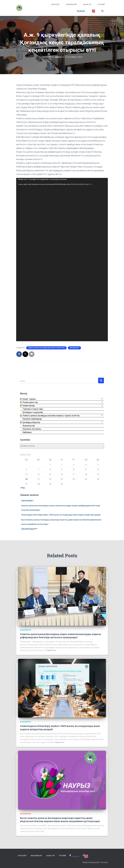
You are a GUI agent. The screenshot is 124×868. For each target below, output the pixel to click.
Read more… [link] (52, 650)
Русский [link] (101, 4)
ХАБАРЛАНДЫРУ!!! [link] (29, 529)
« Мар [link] (22, 488)
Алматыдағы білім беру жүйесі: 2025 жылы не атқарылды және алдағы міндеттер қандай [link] (61, 515)
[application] (62, 259)
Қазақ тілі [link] (87, 4)
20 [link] (26, 479)
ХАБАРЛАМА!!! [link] (27, 501)
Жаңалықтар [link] (71, 4)
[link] (19, 8)
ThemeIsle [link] (104, 862)
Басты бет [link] (56, 4)
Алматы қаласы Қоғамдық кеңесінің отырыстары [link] (46, 348)
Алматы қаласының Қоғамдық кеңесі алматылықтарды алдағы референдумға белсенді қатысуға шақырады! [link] (61, 636)
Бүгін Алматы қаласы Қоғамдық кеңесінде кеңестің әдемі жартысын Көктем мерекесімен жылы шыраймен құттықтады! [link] (60, 820)
